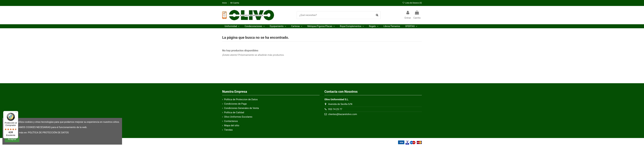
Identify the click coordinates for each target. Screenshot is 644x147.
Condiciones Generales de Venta (241, 108)
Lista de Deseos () (412, 3)
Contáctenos (231, 121)
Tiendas (228, 130)
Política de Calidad (234, 112)
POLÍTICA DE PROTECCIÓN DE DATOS (48, 133)
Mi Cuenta (235, 3)
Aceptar (12, 139)
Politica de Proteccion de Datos (241, 99)
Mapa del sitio (232, 125)
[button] (232, 26)
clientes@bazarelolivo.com (343, 114)
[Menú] (16, 113)
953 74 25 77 (335, 109)
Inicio (225, 3)
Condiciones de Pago (235, 104)
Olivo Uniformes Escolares (238, 117)
